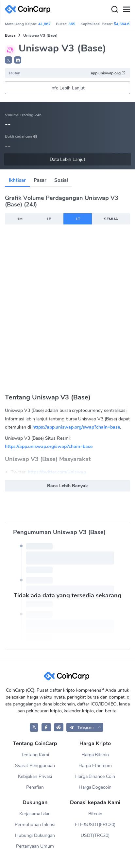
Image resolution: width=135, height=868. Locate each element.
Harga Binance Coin (95, 776)
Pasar (40, 180)
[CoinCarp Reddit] (59, 727)
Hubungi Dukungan (35, 835)
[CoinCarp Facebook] (46, 727)
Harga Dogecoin (95, 787)
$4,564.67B (124, 24)
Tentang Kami (35, 755)
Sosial (61, 180)
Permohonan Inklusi (35, 825)
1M (20, 219)
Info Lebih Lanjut (68, 88)
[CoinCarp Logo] (29, 9)
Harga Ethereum (95, 766)
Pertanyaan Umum (35, 846)
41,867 (44, 24)
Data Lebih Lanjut (68, 159)
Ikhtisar (17, 180)
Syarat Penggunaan (35, 766)
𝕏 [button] (8, 60)
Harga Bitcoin (95, 755)
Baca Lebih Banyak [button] (67, 486)
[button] (18, 60)
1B (49, 219)
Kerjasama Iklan (35, 814)
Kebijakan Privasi (35, 776)
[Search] (114, 10)
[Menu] (126, 10)
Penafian (35, 787)
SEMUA (111, 219)
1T (78, 219)
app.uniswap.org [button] (108, 73)
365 (72, 24)
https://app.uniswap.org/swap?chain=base (76, 427)
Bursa (10, 35)
